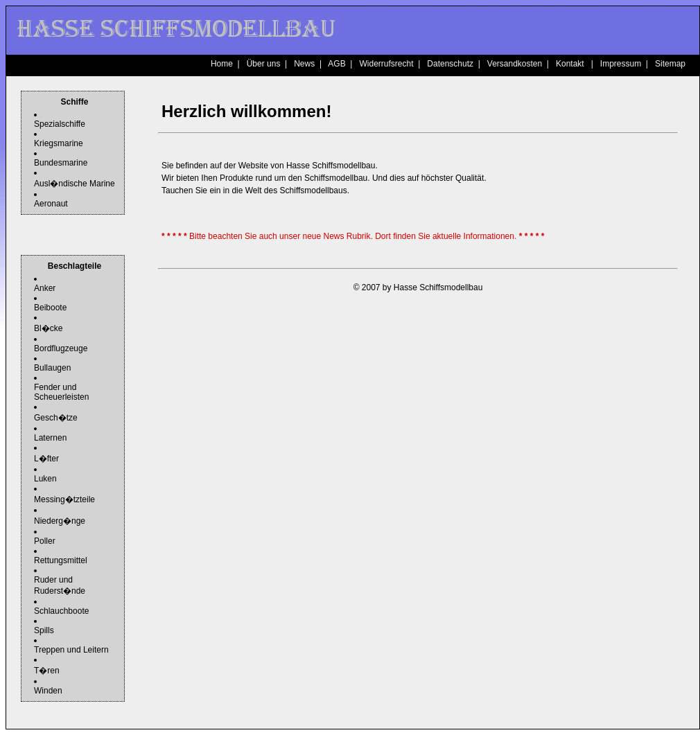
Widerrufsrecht (386, 64)
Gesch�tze (56, 418)
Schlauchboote (61, 611)
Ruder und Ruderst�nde (60, 585)
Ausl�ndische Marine (75, 184)
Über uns (264, 64)
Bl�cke (48, 328)
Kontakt (570, 64)
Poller (45, 541)
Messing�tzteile (64, 499)
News (304, 64)
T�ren (47, 671)
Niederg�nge (60, 521)
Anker (45, 288)
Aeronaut (51, 204)
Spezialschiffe (60, 124)
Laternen (50, 438)
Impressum (621, 64)
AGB (336, 64)
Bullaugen (52, 368)
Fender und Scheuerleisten (61, 392)
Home (222, 64)
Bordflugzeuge (61, 348)
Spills (44, 630)
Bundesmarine (61, 163)
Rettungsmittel (61, 560)
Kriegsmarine (59, 143)
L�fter (46, 459)
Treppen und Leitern (71, 650)
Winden (48, 691)
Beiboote (50, 308)
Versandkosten (515, 64)
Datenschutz (450, 64)
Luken (45, 479)
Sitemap (670, 64)
